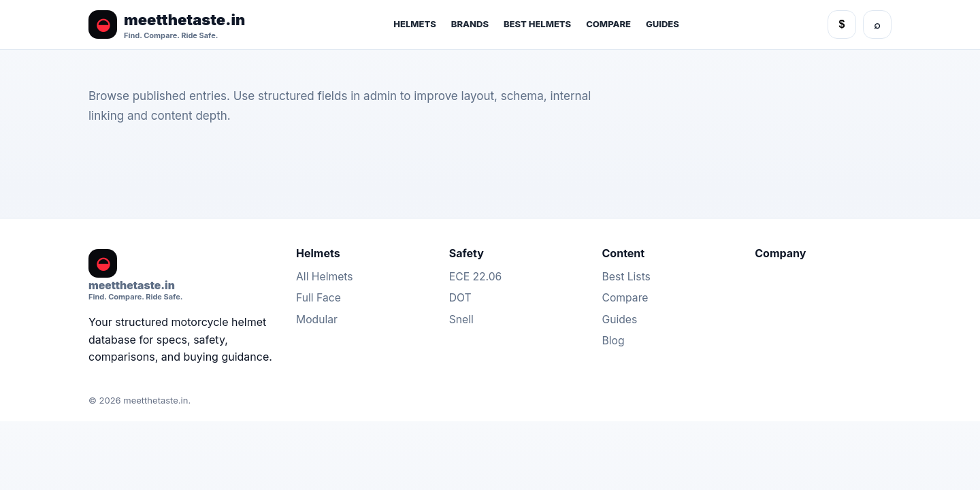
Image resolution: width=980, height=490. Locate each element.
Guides (663, 24)
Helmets (415, 24)
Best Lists (626, 277)
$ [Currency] (842, 24)
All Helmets (325, 277)
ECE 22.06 (476, 277)
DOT (460, 298)
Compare (608, 24)
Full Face (318, 298)
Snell (461, 320)
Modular (317, 320)
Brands (470, 24)
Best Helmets (537, 24)
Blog (614, 341)
